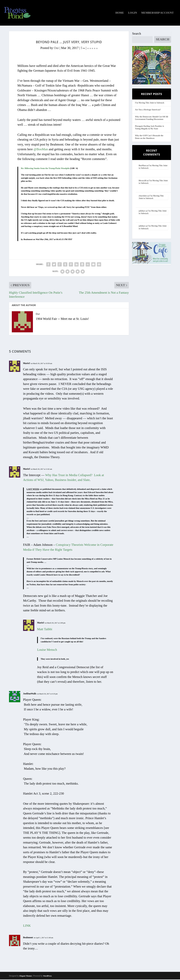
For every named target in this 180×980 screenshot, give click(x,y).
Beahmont (28, 938)
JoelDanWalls (30, 694)
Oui (56, 48)
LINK (27, 926)
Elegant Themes (26, 976)
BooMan (142, 166)
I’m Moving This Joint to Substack (150, 103)
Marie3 (27, 364)
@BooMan (41, 150)
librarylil (142, 181)
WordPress (47, 976)
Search (137, 34)
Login (133, 13)
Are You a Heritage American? (148, 110)
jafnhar (142, 211)
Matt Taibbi (45, 630)
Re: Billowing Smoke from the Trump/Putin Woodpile (45, 169)
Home (120, 13)
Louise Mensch (47, 650)
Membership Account (157, 13)
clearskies (143, 196)
